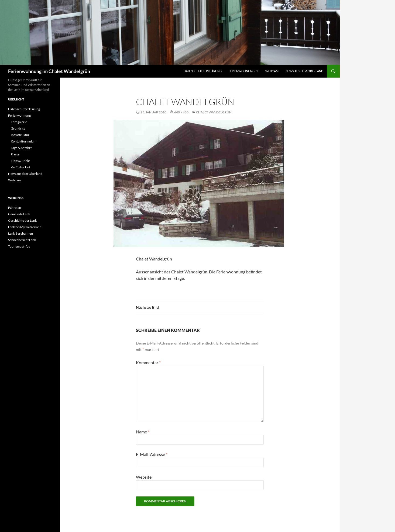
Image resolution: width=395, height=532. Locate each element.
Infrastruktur (20, 135)
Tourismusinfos (19, 246)
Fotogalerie (19, 122)
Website (144, 477)
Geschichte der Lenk (22, 220)
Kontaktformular (23, 141)
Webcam (272, 71)
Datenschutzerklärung (203, 71)
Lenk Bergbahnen (20, 233)
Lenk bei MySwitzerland (25, 227)
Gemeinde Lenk (19, 214)
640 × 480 (181, 112)
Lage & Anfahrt (21, 148)
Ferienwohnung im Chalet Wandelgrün (49, 71)
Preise (15, 154)
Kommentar (148, 362)
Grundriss (18, 128)
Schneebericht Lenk (22, 240)
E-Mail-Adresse (152, 454)
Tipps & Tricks (20, 161)
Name (143, 432)
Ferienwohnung (242, 71)
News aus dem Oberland (304, 71)
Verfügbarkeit (20, 167)
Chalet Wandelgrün (214, 112)
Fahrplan (15, 208)
